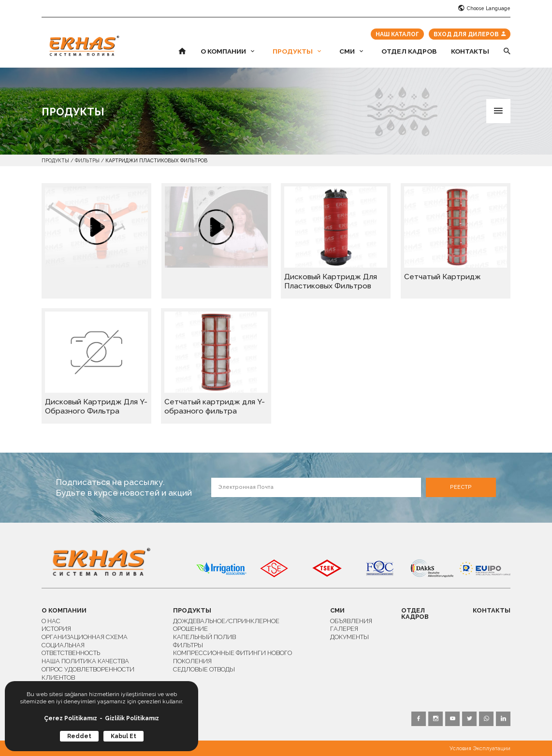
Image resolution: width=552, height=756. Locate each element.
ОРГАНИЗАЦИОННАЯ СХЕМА (85, 637)
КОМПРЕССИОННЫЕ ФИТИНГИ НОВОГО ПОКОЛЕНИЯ (232, 657)
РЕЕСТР (461, 487)
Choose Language (484, 8)
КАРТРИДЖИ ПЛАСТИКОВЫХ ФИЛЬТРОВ (156, 160)
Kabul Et (123, 736)
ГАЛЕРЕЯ (344, 629)
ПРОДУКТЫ (297, 52)
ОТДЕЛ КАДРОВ (409, 52)
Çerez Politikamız (71, 718)
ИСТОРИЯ (56, 629)
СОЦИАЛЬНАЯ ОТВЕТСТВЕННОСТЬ (71, 649)
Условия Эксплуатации (480, 749)
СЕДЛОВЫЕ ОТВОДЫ (204, 669)
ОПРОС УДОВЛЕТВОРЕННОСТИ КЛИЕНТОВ (88, 673)
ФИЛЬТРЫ (87, 160)
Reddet (79, 736)
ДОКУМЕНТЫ (349, 637)
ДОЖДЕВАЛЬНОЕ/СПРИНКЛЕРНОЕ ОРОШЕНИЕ (226, 625)
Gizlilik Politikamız (132, 718)
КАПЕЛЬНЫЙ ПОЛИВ (204, 637)
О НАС (51, 621)
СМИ (351, 52)
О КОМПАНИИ (227, 52)
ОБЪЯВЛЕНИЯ (351, 621)
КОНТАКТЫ (470, 52)
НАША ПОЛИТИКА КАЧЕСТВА (85, 661)
